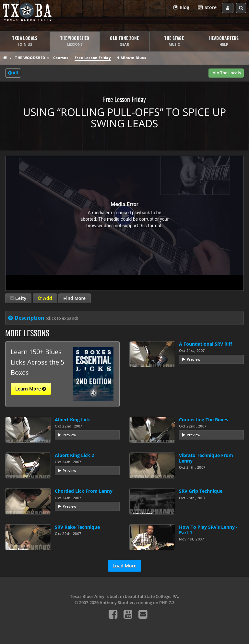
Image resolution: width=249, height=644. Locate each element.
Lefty (18, 298)
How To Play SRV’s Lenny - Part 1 (208, 530)
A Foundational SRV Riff (206, 344)
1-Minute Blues (132, 58)
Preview (194, 359)
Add (45, 298)
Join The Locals (226, 73)
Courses (61, 58)
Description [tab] (46, 318)
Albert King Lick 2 (74, 455)
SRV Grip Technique (201, 491)
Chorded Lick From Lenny (84, 491)
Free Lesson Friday (93, 58)
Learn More (31, 389)
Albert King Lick (72, 420)
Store (207, 8)
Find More (74, 298)
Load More (124, 566)
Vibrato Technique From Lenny (206, 458)
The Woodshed (30, 58)
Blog (181, 8)
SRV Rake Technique (77, 527)
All (13, 73)
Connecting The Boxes (204, 420)
